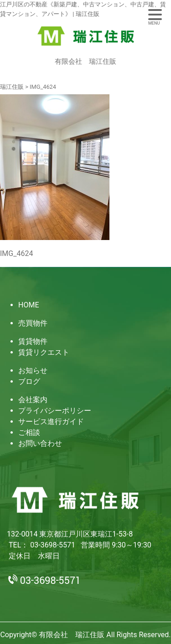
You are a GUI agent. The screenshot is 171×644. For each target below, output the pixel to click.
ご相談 (29, 432)
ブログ (29, 381)
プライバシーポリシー (55, 411)
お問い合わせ (40, 443)
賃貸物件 (33, 341)
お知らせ (33, 371)
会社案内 (33, 400)
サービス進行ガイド (51, 422)
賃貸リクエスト (44, 352)
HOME (28, 305)
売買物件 (33, 323)
